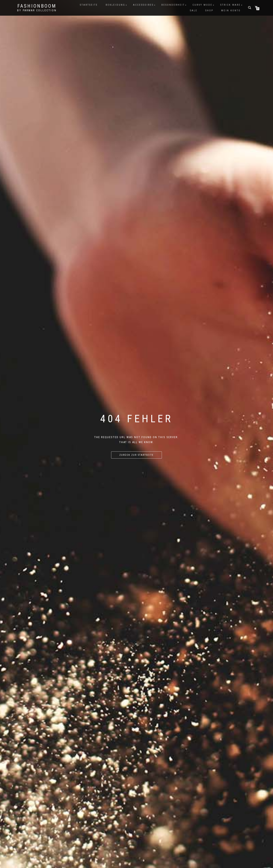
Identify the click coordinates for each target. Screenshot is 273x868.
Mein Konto (231, 11)
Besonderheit (173, 5)
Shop (209, 11)
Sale (194, 11)
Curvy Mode (202, 5)
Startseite (89, 5)
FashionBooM (37, 6)
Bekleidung (115, 5)
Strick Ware (230, 5)
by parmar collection (37, 10)
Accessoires (143, 5)
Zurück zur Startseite (136, 455)
